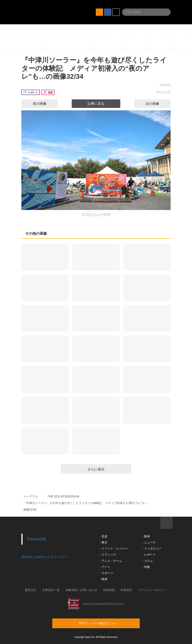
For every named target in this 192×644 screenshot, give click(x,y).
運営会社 (31, 590)
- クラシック (108, 555)
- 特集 (146, 567)
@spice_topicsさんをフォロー (44, 557)
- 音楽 (104, 536)
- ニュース (149, 542)
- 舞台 (104, 542)
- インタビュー (152, 548)
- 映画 (104, 579)
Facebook (37, 539)
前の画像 (35, 104)
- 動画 (146, 536)
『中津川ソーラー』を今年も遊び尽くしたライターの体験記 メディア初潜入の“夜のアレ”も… (86, 503)
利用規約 (126, 590)
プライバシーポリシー (153, 590)
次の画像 (157, 104)
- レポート (149, 555)
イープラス (31, 496)
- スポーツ (107, 573)
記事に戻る (96, 104)
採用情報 (109, 590)
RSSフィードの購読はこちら (105, 623)
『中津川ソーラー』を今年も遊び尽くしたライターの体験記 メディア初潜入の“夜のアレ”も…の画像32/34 (94, 68)
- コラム (147, 561)
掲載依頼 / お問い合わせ (81, 590)
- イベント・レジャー (114, 548)
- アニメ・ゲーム (111, 561)
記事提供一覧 (51, 590)
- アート (105, 567)
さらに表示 (96, 469)
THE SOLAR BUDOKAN (63, 496)
